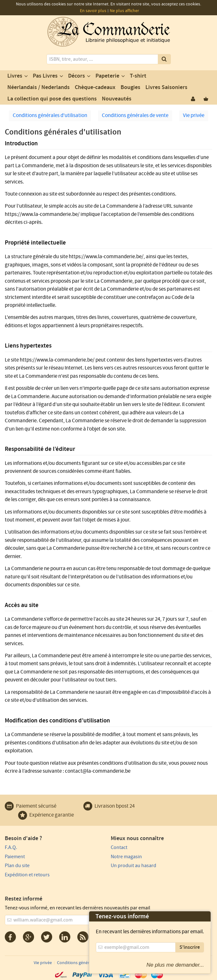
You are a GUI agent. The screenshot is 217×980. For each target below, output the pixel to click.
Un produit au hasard (133, 866)
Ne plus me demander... (175, 965)
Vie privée (194, 115)
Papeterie (107, 76)
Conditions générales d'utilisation (50, 115)
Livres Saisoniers (166, 87)
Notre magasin (126, 857)
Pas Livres (45, 76)
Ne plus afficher (124, 11)
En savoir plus (93, 11)
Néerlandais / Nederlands (38, 87)
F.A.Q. (11, 847)
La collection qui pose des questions (52, 99)
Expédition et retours (27, 875)
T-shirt (138, 76)
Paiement (15, 857)
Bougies (130, 87)
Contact (119, 847)
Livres (15, 76)
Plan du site (17, 866)
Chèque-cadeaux (95, 87)
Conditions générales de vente (135, 115)
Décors (77, 76)
